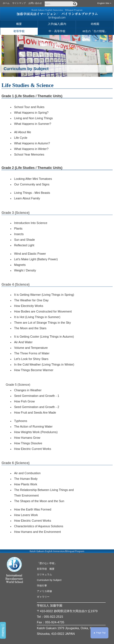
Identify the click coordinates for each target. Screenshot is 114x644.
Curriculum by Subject (49, 580)
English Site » (104, 3)
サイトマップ (19, 3)
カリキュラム (44, 574)
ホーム (6, 3)
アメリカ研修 (44, 591)
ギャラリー (43, 597)
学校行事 (42, 586)
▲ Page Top (99, 633)
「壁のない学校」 (47, 563)
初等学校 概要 (46, 569)
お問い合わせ (35, 3)
